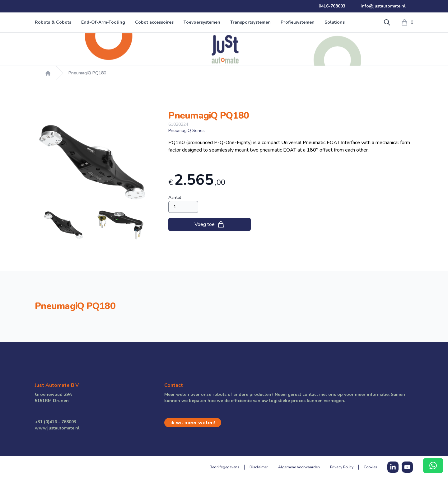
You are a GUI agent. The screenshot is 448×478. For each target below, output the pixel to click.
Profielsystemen (298, 22)
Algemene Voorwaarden (299, 467)
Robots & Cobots (53, 22)
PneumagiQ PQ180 (87, 73)
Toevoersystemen (202, 22)
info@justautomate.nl (383, 6)
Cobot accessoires (154, 22)
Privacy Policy (342, 467)
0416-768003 (332, 6)
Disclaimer (259, 467)
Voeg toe (210, 224)
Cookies (370, 467)
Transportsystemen (250, 22)
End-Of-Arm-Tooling (103, 22)
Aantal (175, 197)
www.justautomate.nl (57, 428)
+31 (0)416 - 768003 (56, 422)
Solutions (335, 22)
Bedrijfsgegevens (224, 467)
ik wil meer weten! (193, 423)
